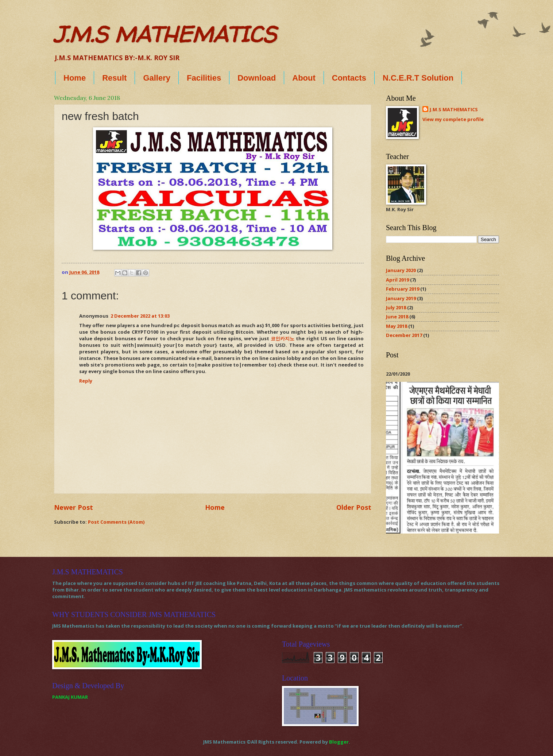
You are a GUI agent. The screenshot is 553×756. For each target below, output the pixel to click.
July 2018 (396, 307)
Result (114, 78)
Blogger (339, 742)
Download (257, 78)
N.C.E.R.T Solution (418, 78)
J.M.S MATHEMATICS (165, 34)
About (304, 78)
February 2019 (403, 289)
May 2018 (397, 326)
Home (75, 78)
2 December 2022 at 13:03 (140, 316)
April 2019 (397, 280)
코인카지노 (283, 338)
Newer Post (74, 507)
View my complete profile (453, 119)
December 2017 (404, 335)
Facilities (204, 78)
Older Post (354, 507)
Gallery (157, 78)
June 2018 (397, 317)
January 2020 (401, 270)
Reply (86, 381)
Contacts (349, 78)
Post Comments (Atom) (116, 522)
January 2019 (401, 298)
